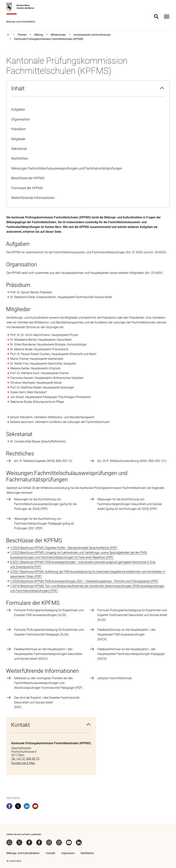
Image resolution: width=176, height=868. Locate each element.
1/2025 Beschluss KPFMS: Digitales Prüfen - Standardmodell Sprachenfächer (60, 548)
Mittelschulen (58, 35)
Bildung (39, 35)
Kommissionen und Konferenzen (92, 35)
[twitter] (18, 807)
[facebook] (9, 807)
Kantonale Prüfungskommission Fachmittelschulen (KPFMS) (49, 39)
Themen (22, 35)
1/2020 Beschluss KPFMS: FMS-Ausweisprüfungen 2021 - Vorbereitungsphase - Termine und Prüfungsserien (80, 581)
